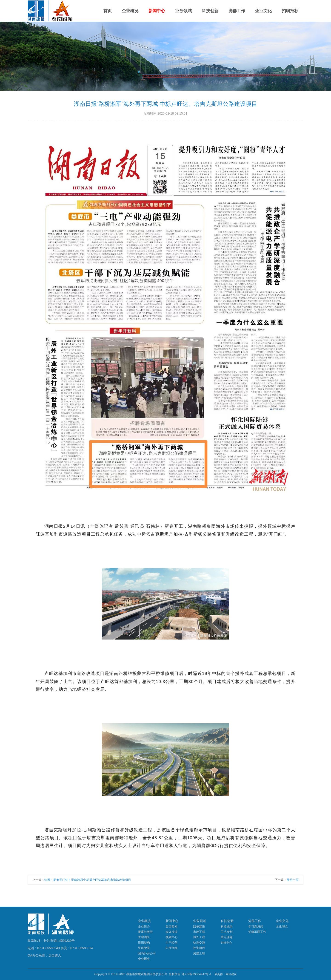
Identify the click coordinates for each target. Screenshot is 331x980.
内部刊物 (171, 948)
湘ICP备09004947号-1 (197, 974)
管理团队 (144, 937)
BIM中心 (226, 943)
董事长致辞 (145, 932)
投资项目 (199, 948)
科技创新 (210, 11)
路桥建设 (199, 927)
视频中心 (171, 937)
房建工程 (199, 953)
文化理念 (282, 927)
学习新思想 (256, 927)
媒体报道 (171, 932)
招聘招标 (290, 11)
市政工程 (199, 932)
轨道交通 (199, 943)
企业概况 (130, 11)
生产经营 (171, 943)
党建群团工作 (257, 932)
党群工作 (237, 11)
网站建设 (231, 974)
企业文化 (263, 11)
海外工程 (199, 937)
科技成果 (227, 927)
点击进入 (55, 955)
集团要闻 (171, 927)
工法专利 (227, 932)
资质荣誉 (144, 948)
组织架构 (144, 943)
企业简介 (144, 927)
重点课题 (227, 937)
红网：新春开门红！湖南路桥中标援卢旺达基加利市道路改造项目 (88, 880)
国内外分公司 (147, 953)
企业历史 (144, 959)
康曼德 (219, 974)
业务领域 (183, 11)
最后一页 (293, 880)
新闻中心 (157, 11)
